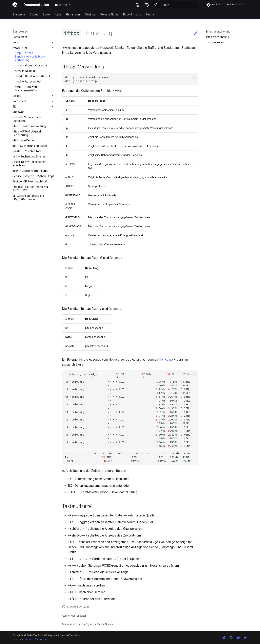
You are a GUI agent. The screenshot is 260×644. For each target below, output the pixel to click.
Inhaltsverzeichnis (218, 32)
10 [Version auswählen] (61, 5)
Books (47, 14)
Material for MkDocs (36, 640)
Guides (34, 14)
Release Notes (109, 14)
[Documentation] (15, 5)
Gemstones (73, 14)
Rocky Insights (132, 14)
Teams (150, 14)
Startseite (19, 14)
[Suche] (175, 5)
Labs (58, 14)
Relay (168, 359)
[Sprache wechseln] (147, 5)
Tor (162, 359)
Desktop (90, 14)
